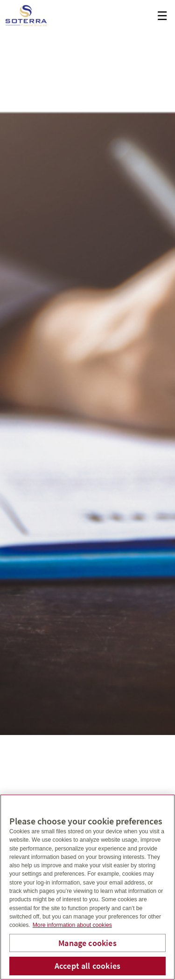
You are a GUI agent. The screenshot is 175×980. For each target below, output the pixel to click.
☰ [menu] (162, 16)
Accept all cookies (87, 966)
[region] (87, 887)
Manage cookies (87, 943)
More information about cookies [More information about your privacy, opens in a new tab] (72, 925)
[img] (87, 367)
